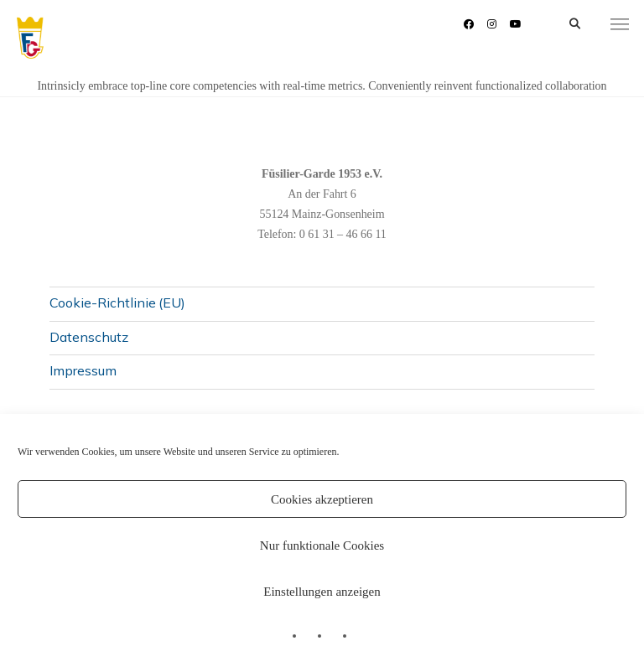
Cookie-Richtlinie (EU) (117, 302)
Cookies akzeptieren (322, 499)
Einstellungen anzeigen (322, 592)
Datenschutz (89, 337)
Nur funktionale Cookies (322, 545)
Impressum (83, 370)
